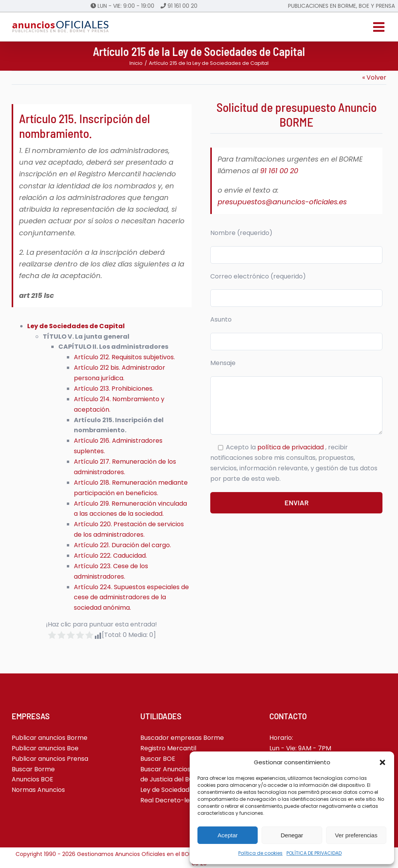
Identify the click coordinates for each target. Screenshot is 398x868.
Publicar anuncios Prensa (50, 759)
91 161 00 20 (182, 6)
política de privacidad (291, 447)
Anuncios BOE (32, 779)
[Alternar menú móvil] (380, 27)
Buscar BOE (158, 759)
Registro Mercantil (168, 748)
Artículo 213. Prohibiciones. (114, 389)
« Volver (374, 77)
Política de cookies (260, 853)
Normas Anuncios (38, 790)
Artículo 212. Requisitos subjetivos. (124, 357)
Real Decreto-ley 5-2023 (178, 800)
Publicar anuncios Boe (45, 748)
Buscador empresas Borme (182, 738)
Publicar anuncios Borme (50, 738)
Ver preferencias (356, 835)
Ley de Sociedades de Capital (185, 790)
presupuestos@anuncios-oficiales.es (282, 202)
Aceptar (228, 835)
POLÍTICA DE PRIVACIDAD (314, 853)
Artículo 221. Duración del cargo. (122, 545)
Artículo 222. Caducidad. (110, 556)
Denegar (292, 835)
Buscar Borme (33, 769)
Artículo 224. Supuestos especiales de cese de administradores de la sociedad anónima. (131, 598)
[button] (382, 762)
